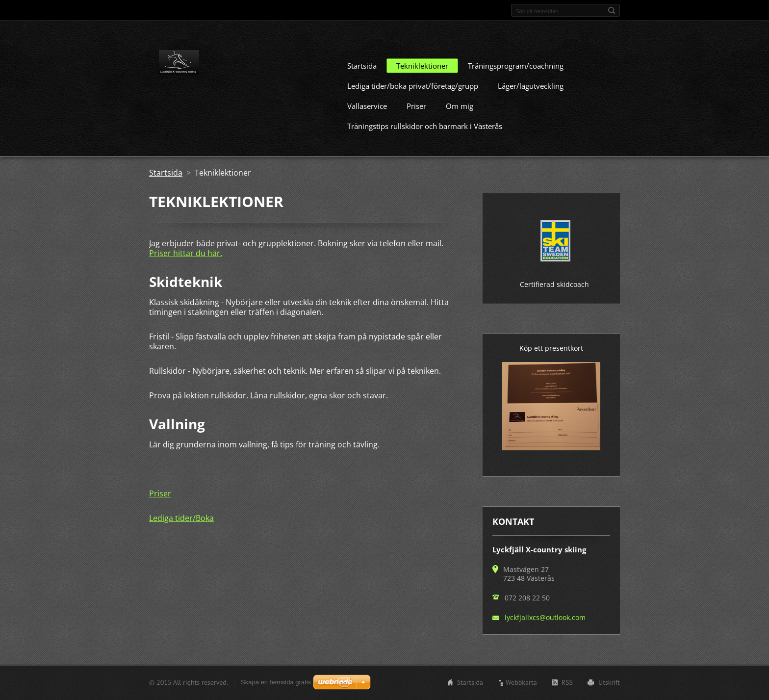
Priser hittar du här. (186, 268)
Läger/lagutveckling (531, 101)
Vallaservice (367, 121)
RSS (567, 686)
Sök (612, 10)
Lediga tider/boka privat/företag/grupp (413, 101)
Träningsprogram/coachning (516, 80)
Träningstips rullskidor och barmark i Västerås (425, 141)
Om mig (460, 121)
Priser (416, 121)
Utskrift (609, 686)
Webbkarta (521, 686)
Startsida (362, 80)
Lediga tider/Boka (181, 533)
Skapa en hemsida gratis (276, 686)
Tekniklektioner (422, 80)
